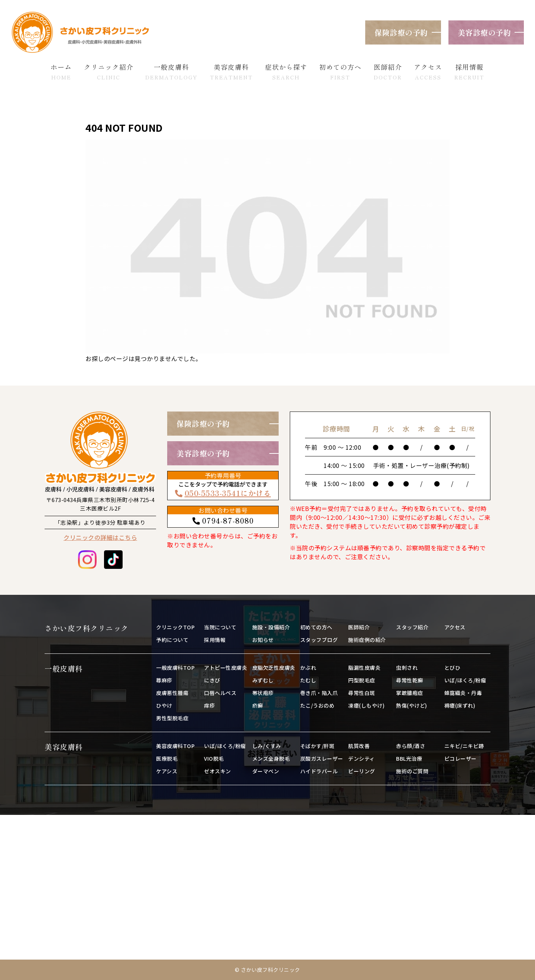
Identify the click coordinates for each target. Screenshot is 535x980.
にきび (212, 680)
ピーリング (362, 771)
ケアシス (167, 771)
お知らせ (263, 640)
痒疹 (209, 705)
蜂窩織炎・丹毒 (463, 693)
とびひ (453, 668)
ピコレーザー (461, 758)
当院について (220, 627)
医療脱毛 (167, 758)
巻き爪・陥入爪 (319, 693)
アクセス (455, 627)
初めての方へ (316, 627)
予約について (172, 640)
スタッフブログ (319, 640)
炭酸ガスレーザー (322, 758)
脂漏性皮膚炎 (364, 668)
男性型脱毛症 (172, 718)
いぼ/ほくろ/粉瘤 (465, 680)
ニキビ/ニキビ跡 (464, 746)
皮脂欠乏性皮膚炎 (274, 668)
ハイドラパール (319, 771)
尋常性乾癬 (410, 680)
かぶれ (308, 668)
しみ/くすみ (267, 746)
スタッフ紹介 (412, 627)
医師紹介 (359, 627)
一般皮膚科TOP (175, 668)
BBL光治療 (409, 758)
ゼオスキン (218, 771)
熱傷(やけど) (412, 705)
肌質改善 (359, 746)
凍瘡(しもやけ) (366, 705)
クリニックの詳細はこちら (100, 537)
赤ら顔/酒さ (411, 746)
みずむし (263, 680)
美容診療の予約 (484, 32)
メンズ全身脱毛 (271, 758)
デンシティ (361, 758)
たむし (308, 680)
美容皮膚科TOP (175, 746)
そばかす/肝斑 (317, 746)
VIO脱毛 (214, 758)
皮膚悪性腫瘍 (172, 693)
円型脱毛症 (362, 680)
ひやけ (164, 705)
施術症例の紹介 (367, 640)
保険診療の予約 (401, 32)
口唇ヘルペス (220, 693)
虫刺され (407, 668)
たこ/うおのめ (317, 705)
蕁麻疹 (164, 680)
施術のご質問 (412, 771)
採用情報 (215, 640)
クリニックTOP (175, 627)
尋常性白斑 (362, 693)
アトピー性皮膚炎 (226, 668)
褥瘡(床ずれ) (460, 705)
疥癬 (258, 705)
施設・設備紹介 (271, 627)
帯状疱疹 (263, 693)
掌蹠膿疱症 (410, 693)
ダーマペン (266, 771)
